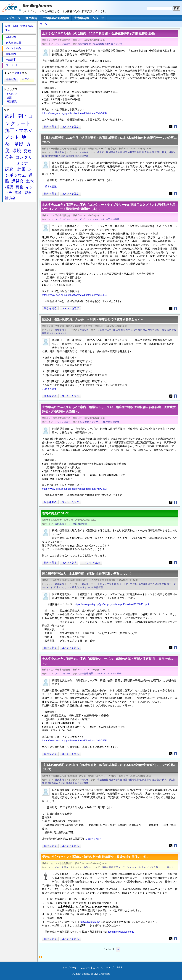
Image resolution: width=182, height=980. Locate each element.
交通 (28, 151)
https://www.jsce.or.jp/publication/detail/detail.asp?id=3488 (74, 113)
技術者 (86, 422)
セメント (137, 867)
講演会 (10, 198)
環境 (17, 151)
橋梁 (125, 152)
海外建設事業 (82, 156)
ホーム (43, 24)
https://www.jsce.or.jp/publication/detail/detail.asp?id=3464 (74, 295)
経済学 (134, 330)
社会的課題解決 (144, 584)
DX (134, 584)
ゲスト (18, 73)
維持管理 (84, 44)
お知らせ (84, 152)
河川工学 (116, 330)
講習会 (105, 867)
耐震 (144, 152)
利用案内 (31, 18)
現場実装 (157, 584)
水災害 (151, 330)
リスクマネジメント (57, 333)
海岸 (140, 330)
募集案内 (59, 152)
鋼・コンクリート (165, 867)
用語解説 (12, 101)
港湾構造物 (50, 156)
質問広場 (59, 524)
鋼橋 (119, 673)
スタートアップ (124, 584)
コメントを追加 (70, 127)
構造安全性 (103, 152)
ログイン (27, 79)
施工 (108, 219)
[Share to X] (171, 127)
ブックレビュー (63, 44)
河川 (56, 587)
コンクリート (98, 219)
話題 (9, 98)
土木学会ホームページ (89, 18)
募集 (20, 187)
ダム (145, 330)
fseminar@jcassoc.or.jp (121, 932)
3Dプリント (85, 219)
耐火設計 (61, 156)
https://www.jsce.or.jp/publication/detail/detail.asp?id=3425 (74, 741)
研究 (74, 587)
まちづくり (88, 587)
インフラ (118, 44)
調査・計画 (15, 169)
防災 (169, 330)
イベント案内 (62, 867)
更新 (154, 152)
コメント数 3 (69, 563)
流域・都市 (161, 330)
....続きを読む (50, 187)
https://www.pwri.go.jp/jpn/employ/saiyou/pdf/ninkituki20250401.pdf (112, 604)
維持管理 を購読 (41, 958)
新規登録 (11, 79)
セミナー (24, 163)
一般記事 (11, 60)
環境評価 (70, 156)
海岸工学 (107, 330)
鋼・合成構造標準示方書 (101, 44)
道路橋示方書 (116, 152)
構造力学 (126, 330)
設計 (159, 152)
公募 (100, 330)
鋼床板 (116, 422)
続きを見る (50, 127)
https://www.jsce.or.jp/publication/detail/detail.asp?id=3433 (74, 489)
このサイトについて (92, 968)
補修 (149, 152)
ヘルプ (110, 968)
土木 (100, 584)
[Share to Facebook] (175, 127)
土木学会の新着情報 (56, 18)
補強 (139, 152)
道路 (79, 587)
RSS (120, 968)
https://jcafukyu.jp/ (90, 922)
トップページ (11, 18)
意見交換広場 (13, 43)
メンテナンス (96, 422)
